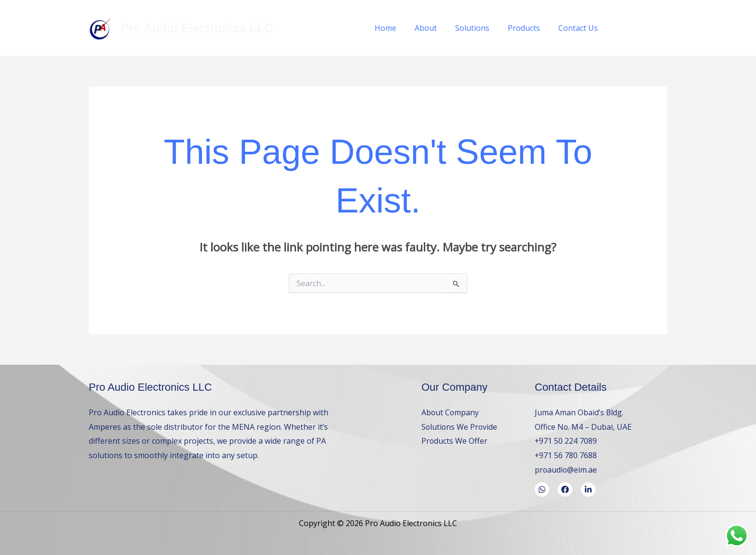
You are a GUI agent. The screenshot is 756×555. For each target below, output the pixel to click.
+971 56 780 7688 (566, 455)
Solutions (479, 28)
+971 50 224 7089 (566, 441)
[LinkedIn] (664, 28)
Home (398, 28)
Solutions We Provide (460, 427)
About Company (451, 412)
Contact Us (580, 28)
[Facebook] (620, 28)
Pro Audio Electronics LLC (197, 28)
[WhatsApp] (642, 28)
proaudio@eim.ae (566, 470)
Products (528, 28)
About (436, 28)
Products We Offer (455, 441)
